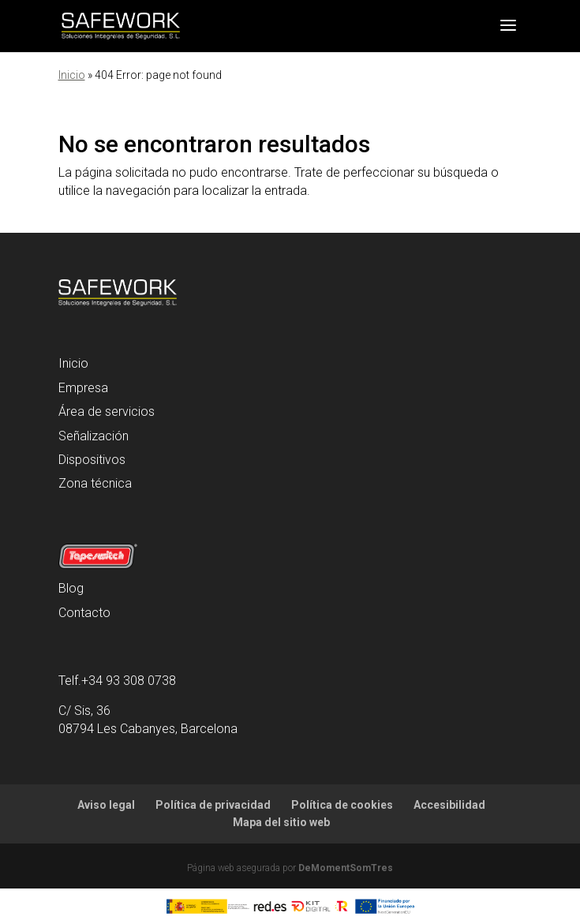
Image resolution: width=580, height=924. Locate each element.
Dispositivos (92, 460)
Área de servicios (107, 411)
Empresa (83, 388)
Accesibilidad (449, 805)
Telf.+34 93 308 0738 (117, 681)
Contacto (84, 613)
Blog (71, 588)
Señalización (94, 436)
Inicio (72, 75)
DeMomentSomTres (346, 868)
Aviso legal (106, 805)
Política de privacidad (213, 805)
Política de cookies (342, 805)
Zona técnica (95, 483)
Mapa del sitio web (281, 822)
